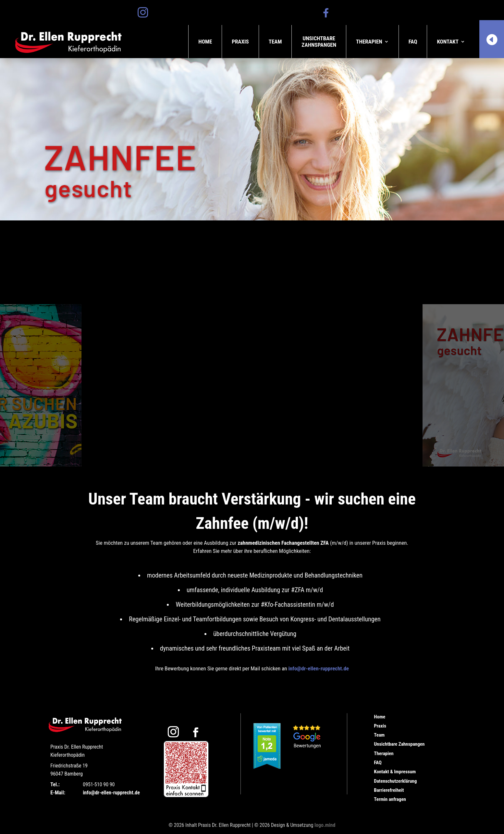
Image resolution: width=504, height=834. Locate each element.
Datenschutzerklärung (395, 781)
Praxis (240, 42)
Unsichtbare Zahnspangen (399, 744)
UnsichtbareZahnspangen (319, 42)
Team (275, 42)
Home (205, 42)
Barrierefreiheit (389, 790)
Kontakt (448, 42)
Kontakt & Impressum (395, 772)
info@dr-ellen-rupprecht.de (319, 668)
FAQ (413, 42)
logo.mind (325, 825)
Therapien (369, 42)
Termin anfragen (390, 799)
